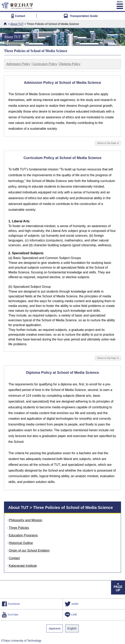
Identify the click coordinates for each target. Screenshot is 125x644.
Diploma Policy (70, 64)
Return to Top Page (107, 143)
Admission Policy (18, 64)
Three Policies (19, 528)
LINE (71, 615)
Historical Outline (21, 543)
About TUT (17, 24)
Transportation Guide (81, 16)
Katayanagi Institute (23, 566)
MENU (120, 5)
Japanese (55, 628)
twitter (72, 604)
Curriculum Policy (45, 64)
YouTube (10, 615)
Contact (18, 16)
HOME (6, 24)
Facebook (11, 604)
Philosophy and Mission (26, 520)
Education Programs (23, 535)
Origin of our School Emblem (29, 551)
